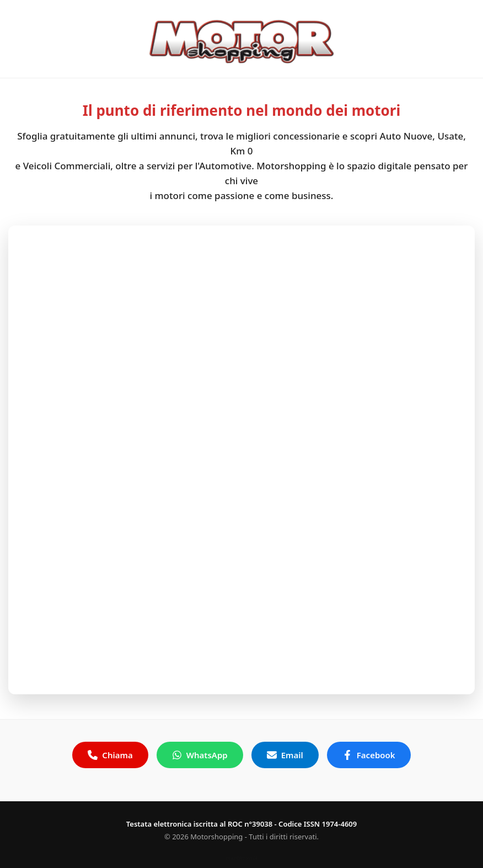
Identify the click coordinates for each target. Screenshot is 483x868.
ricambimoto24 (241, 858)
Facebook (369, 755)
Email (285, 755)
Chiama (110, 755)
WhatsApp (200, 755)
